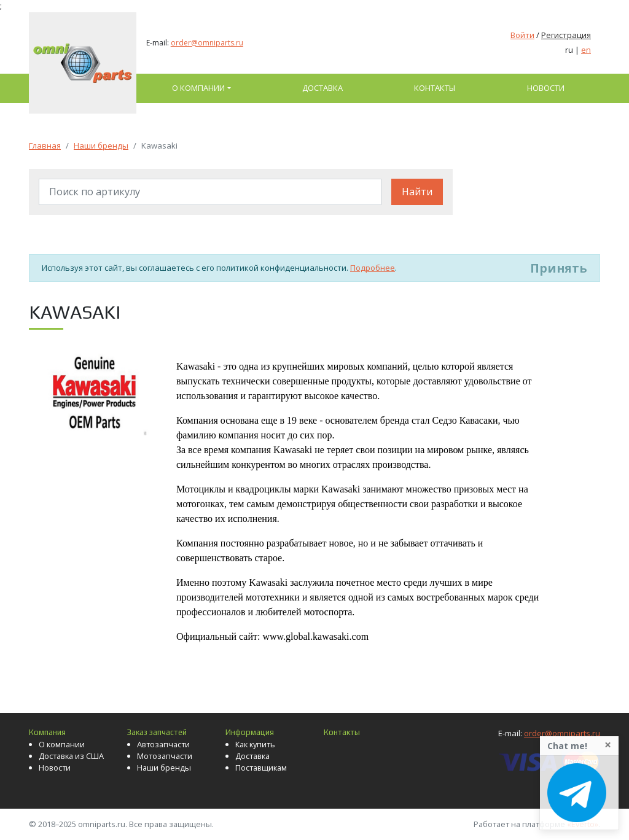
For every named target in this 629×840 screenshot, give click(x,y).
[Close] (608, 745)
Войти (522, 35)
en (586, 50)
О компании (198, 88)
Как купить (255, 744)
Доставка (322, 88)
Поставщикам (261, 768)
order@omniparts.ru (207, 43)
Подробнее (373, 268)
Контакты (435, 88)
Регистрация (566, 35)
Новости (546, 88)
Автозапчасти (163, 744)
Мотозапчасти (165, 756)
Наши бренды (101, 146)
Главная (45, 146)
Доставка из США (71, 756)
